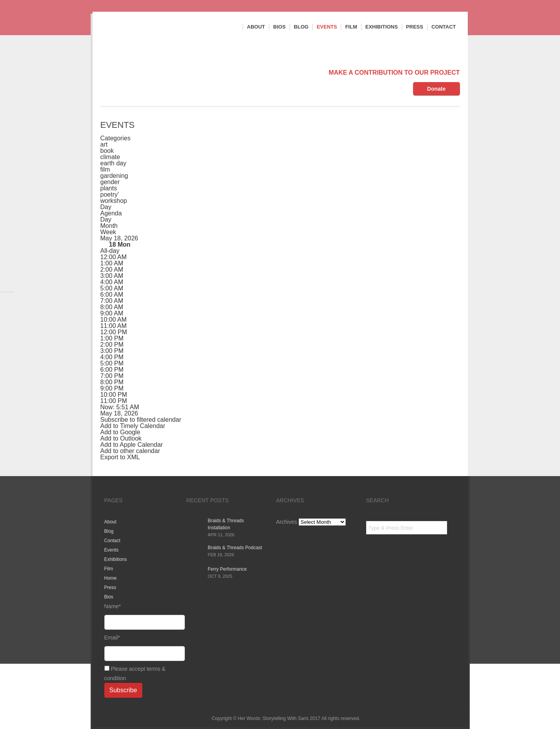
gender (110, 182)
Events (327, 27)
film (105, 169)
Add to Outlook (121, 438)
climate (110, 157)
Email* (140, 648)
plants (109, 188)
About (256, 27)
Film (351, 27)
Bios (279, 27)
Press (415, 27)
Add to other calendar (130, 451)
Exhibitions (382, 27)
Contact (444, 27)
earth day (114, 163)
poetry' (110, 194)
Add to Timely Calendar (133, 426)
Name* (140, 616)
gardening (114, 176)
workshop (114, 201)
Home (111, 578)
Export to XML (120, 457)
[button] (141, 420)
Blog (301, 27)
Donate (436, 89)
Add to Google (120, 432)
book (107, 151)
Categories (115, 138)
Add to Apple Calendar (132, 445)
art (104, 144)
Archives (287, 522)
